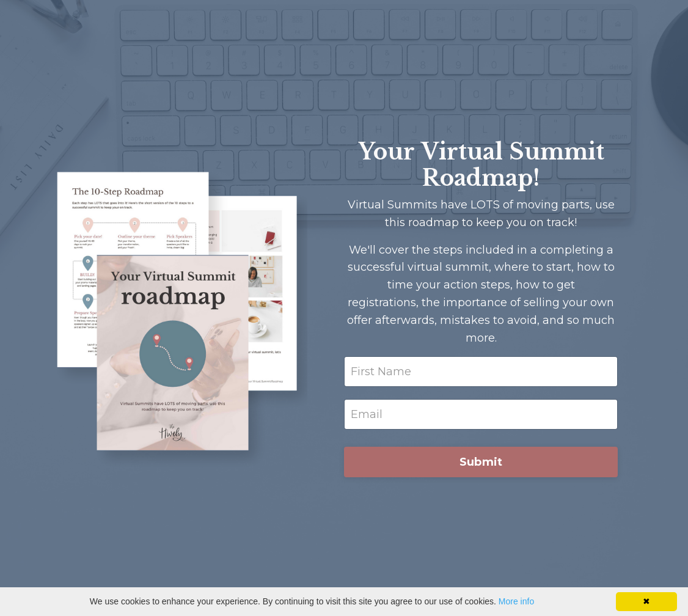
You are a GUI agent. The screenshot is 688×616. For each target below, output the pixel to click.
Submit (481, 462)
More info (516, 601)
